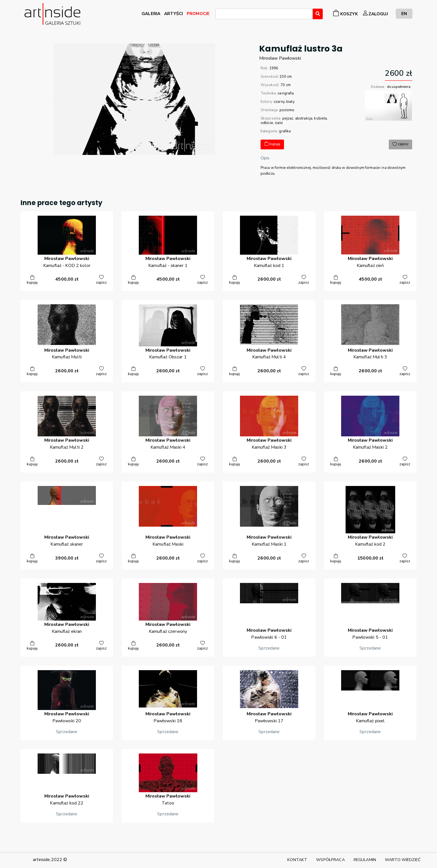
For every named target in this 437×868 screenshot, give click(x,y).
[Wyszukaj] (318, 14)
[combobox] (264, 14)
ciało (279, 123)
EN (404, 14)
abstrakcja (304, 118)
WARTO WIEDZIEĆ (403, 860)
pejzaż (288, 118)
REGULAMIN (365, 860)
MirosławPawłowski (280, 58)
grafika (285, 131)
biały (290, 102)
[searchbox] (219, 15)
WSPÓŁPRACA (330, 860)
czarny (279, 102)
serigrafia (286, 93)
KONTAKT (297, 860)
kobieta (321, 118)
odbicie (267, 123)
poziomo (287, 110)
